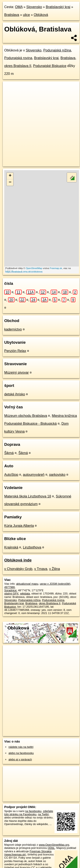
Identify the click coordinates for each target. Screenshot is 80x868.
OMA (19, 7)
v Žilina (55, 561)
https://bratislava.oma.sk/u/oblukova (24, 272)
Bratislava (12, 15)
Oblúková (41, 15)
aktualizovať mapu (27, 576)
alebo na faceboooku (21, 745)
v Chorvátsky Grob (18, 561)
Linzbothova (32, 539)
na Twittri (43, 806)
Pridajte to (34, 866)
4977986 (10, 579)
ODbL (51, 840)
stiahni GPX (11, 586)
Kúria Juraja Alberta (19, 518)
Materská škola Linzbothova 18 (28, 488)
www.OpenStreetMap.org (54, 837)
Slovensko (34, 7)
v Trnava (41, 561)
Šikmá (9, 445)
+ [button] (10, 176)
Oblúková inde (18, 552)
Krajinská (11, 539)
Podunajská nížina (57, 50)
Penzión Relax (15, 343)
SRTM (44, 863)
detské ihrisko (15, 386)
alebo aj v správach (20, 752)
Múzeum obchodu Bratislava (26, 408)
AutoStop (11, 467)
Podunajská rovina (18, 58)
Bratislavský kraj (58, 7)
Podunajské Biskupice (50, 66)
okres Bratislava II (18, 66)
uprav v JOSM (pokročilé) (55, 576)
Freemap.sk (56, 268)
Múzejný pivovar (17, 365)
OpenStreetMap (34, 268)
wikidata (25, 586)
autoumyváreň (34, 467)
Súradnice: (11, 582)
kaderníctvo (13, 321)
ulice (26, 15)
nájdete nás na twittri (21, 739)
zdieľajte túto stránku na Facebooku (29, 805)
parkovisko (57, 467)
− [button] (10, 182)
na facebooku (33, 803)
